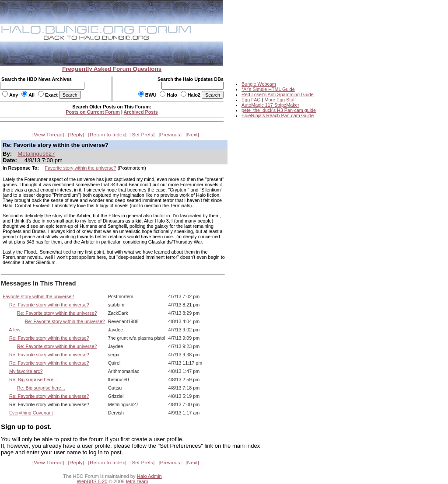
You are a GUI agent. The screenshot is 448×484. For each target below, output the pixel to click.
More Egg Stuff (280, 100)
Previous (170, 135)
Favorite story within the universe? (81, 168)
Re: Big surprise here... (33, 380)
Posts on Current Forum (93, 112)
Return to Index (107, 135)
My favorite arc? (26, 371)
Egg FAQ (251, 100)
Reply (76, 135)
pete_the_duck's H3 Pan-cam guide (279, 110)
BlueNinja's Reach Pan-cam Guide (278, 115)
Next (192, 135)
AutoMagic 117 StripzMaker (270, 105)
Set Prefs (142, 135)
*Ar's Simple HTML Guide (268, 89)
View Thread (48, 135)
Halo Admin (149, 476)
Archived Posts (141, 112)
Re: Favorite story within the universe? (49, 305)
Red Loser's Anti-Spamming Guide (278, 94)
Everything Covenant (31, 413)
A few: (15, 330)
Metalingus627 (36, 154)
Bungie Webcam (259, 84)
